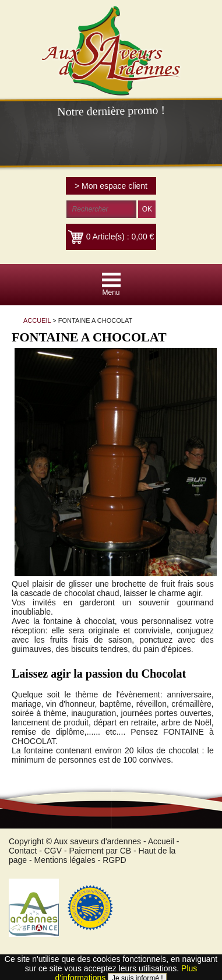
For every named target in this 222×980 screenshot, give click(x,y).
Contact (23, 851)
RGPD (114, 860)
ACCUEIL (37, 320)
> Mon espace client (111, 186)
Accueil (161, 841)
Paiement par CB (101, 851)
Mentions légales (65, 860)
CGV (53, 851)
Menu (111, 292)
